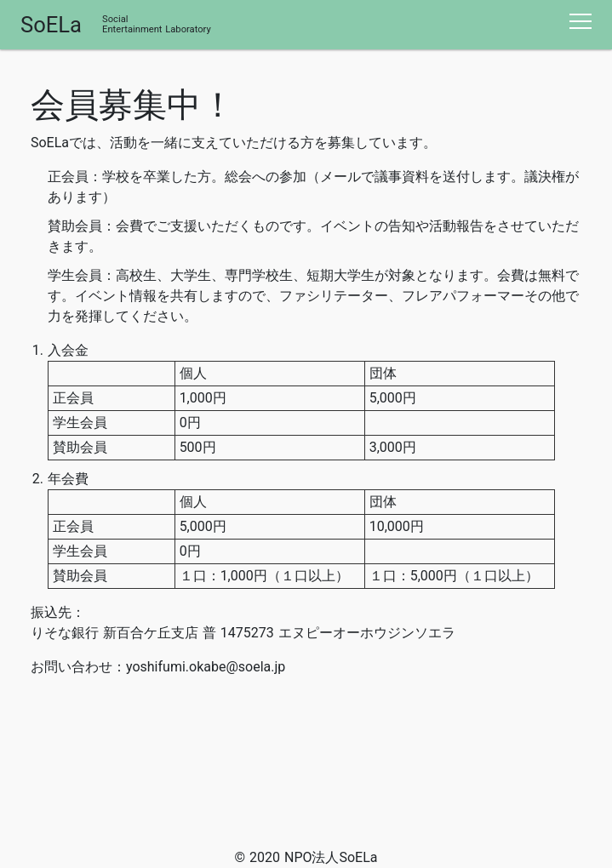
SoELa (51, 25)
